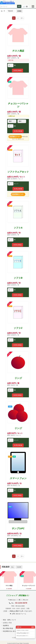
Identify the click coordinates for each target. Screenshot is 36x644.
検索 (19, 6)
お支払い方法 (7, 623)
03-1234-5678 (21, 603)
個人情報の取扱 (8, 628)
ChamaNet (26, 643)
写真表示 (10, 11)
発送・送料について (9, 620)
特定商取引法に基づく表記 (12, 631)
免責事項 (6, 625)
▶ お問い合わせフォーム (18, 614)
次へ (22, 18)
